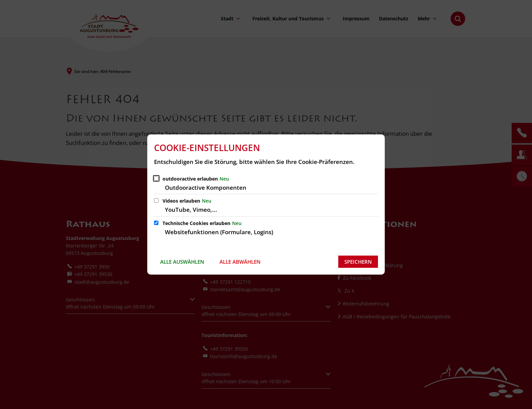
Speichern (358, 262)
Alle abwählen (240, 262)
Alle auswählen (182, 262)
